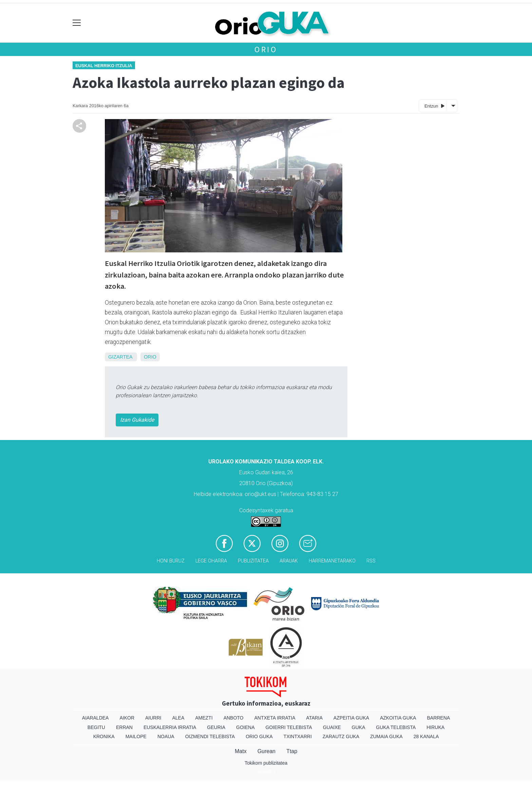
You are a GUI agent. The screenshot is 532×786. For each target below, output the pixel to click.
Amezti (204, 718)
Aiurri (153, 718)
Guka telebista (396, 727)
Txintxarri (298, 736)
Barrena (438, 718)
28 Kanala (426, 736)
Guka (359, 727)
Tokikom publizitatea (266, 763)
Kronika (104, 736)
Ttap (292, 751)
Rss (371, 561)
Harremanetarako (332, 561)
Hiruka (435, 727)
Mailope (136, 736)
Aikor (127, 718)
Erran (124, 727)
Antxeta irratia (275, 718)
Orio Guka (259, 736)
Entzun (434, 106)
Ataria (314, 718)
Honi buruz (171, 561)
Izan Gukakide (137, 420)
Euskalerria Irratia (170, 727)
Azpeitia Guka (351, 718)
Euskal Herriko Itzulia (104, 66)
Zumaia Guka (386, 736)
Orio (266, 49)
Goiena (245, 727)
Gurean (267, 751)
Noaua (166, 736)
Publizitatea (253, 561)
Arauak (289, 561)
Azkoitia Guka (398, 718)
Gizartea (120, 357)
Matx (241, 751)
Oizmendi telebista (210, 736)
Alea (178, 718)
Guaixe (332, 727)
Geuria (216, 727)
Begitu (96, 727)
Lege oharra (211, 561)
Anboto (234, 718)
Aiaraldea (96, 718)
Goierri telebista (289, 727)
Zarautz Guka (341, 736)
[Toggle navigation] (77, 23)
